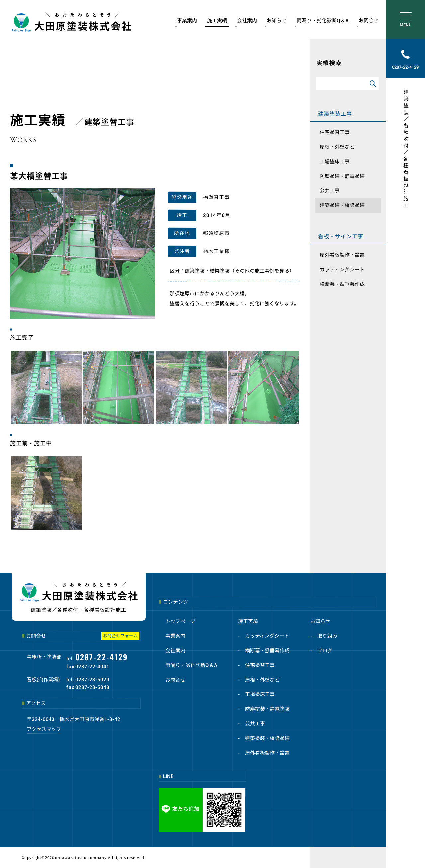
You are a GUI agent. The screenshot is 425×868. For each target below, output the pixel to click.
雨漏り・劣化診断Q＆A (322, 22)
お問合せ (368, 22)
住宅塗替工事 (335, 132)
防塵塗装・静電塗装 (342, 176)
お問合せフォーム (120, 636)
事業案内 (186, 22)
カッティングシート (342, 270)
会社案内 (246, 22)
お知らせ (276, 22)
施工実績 (216, 22)
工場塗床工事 (335, 162)
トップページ (180, 621)
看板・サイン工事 (341, 237)
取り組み (327, 636)
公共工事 (330, 191)
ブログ (325, 651)
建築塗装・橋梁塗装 (342, 205)
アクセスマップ (44, 729)
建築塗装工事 (335, 114)
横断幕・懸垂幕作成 (342, 284)
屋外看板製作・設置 (342, 255)
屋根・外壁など (337, 147)
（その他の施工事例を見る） (262, 271)
